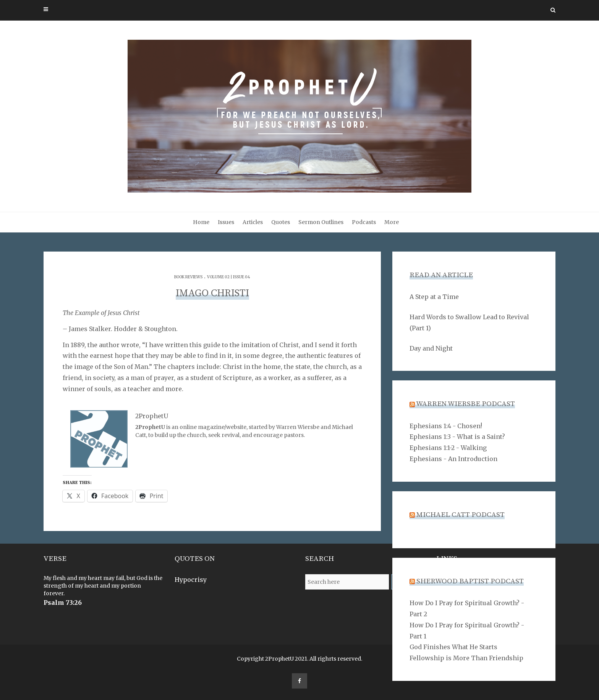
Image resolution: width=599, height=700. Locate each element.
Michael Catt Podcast (461, 515)
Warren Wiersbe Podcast (465, 404)
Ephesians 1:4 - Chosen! (446, 426)
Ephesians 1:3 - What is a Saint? (457, 437)
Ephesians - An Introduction (453, 459)
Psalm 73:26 (63, 603)
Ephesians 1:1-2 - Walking (448, 448)
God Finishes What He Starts (453, 647)
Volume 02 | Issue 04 (229, 277)
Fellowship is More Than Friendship (466, 658)
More (392, 222)
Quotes (281, 222)
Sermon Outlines (321, 222)
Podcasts (364, 222)
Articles (253, 222)
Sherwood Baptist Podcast (470, 581)
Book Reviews (188, 277)
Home (201, 222)
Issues (226, 222)
